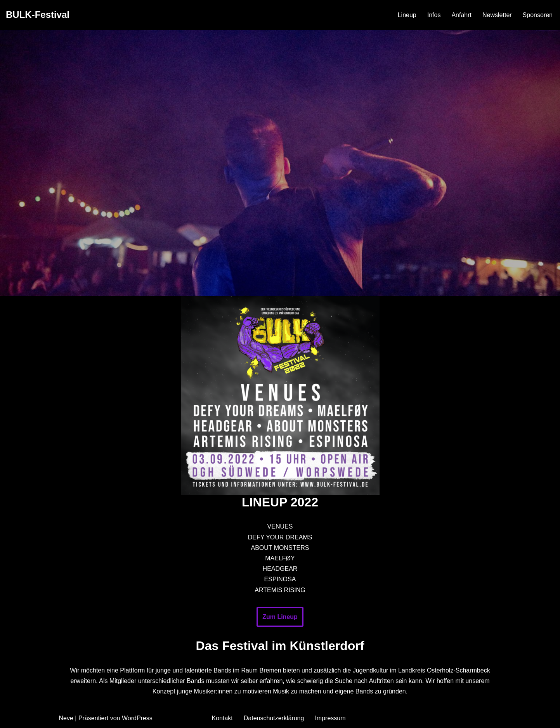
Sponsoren (538, 15)
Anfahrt (461, 15)
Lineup (407, 15)
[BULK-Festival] (38, 15)
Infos (434, 15)
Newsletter (497, 15)
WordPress (137, 718)
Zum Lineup (280, 617)
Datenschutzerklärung (274, 718)
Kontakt (222, 718)
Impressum (330, 718)
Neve (66, 718)
